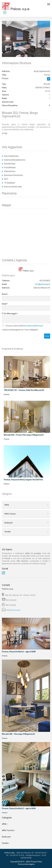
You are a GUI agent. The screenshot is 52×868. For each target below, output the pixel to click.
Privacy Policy (36, 862)
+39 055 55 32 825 (17, 855)
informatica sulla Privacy (32, 326)
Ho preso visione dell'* (22, 326)
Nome (5, 294)
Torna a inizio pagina (26, 864)
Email (5, 304)
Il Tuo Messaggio (10, 314)
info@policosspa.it (43, 284)
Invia (47, 336)
